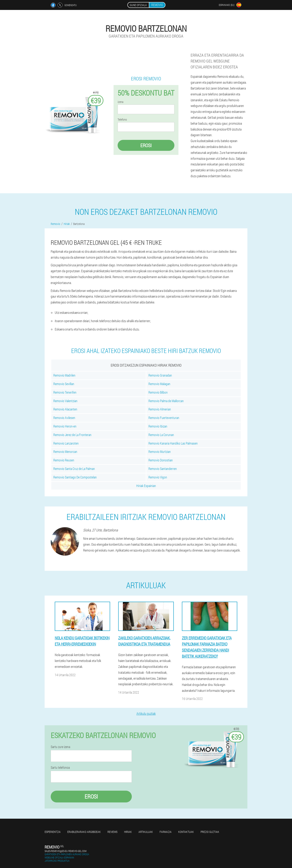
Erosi (146, 145)
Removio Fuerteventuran (164, 418)
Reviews (112, 832)
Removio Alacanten (65, 409)
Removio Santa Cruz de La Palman (74, 469)
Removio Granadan (160, 375)
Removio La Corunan (161, 435)
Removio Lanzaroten (66, 443)
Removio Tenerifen (65, 392)
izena (120, 102)
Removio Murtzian (160, 452)
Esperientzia (53, 832)
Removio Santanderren (163, 469)
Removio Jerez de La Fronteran (72, 435)
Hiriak (128, 832)
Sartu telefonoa (60, 768)
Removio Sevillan (64, 384)
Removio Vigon (158, 477)
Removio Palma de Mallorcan (166, 401)
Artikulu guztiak (146, 713)
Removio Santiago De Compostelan (75, 477)
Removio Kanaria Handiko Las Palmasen (173, 443)
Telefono (122, 120)
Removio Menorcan (65, 452)
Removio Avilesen (64, 418)
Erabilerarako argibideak (84, 832)
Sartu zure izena (60, 747)
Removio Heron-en (65, 426)
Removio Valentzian (65, 401)
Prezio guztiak (210, 832)
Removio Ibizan (158, 426)
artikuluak (146, 832)
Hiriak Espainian (146, 486)
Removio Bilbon (158, 392)
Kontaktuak (186, 832)
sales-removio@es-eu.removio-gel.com (65, 851)
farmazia (166, 832)
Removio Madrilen (64, 375)
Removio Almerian (160, 409)
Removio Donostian (161, 460)
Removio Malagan (159, 384)
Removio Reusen (64, 460)
